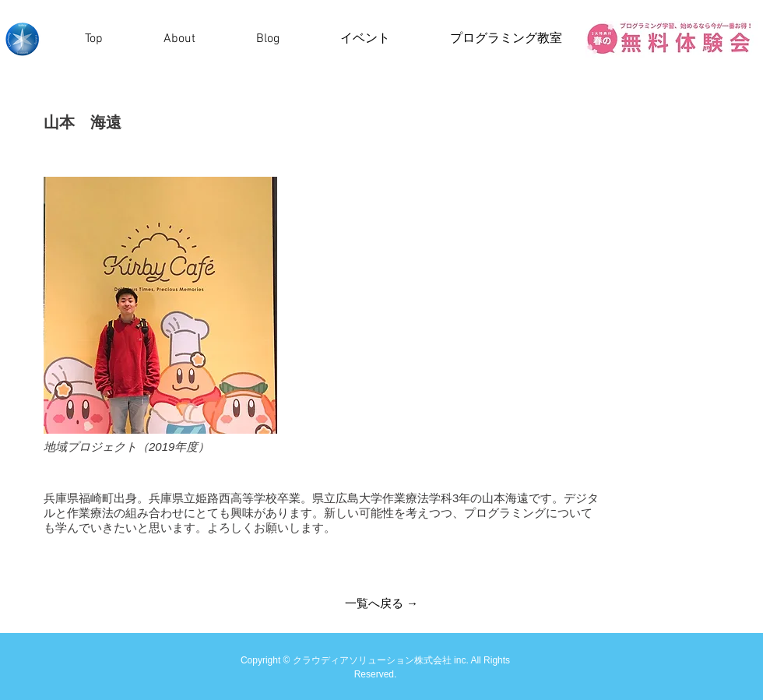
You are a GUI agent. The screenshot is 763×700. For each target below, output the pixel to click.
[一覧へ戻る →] (381, 603)
